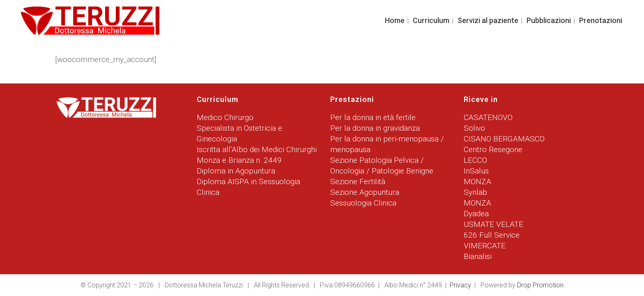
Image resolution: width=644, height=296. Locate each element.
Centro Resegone (493, 149)
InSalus (476, 171)
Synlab (475, 192)
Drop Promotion (540, 285)
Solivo (474, 128)
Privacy (460, 285)
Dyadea (476, 214)
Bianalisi (478, 256)
